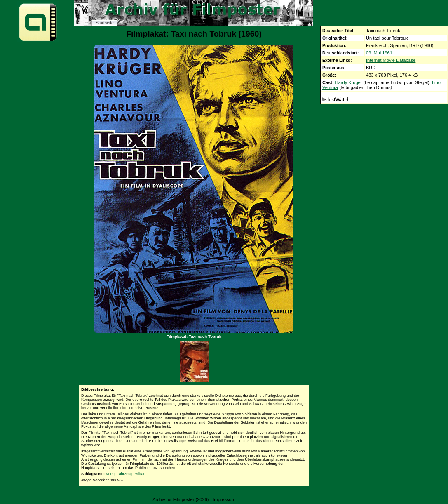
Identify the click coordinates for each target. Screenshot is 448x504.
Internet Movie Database (391, 60)
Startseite (105, 23)
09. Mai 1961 (379, 53)
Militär (139, 474)
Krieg (110, 474)
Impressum (224, 499)
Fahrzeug (124, 474)
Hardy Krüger (349, 82)
